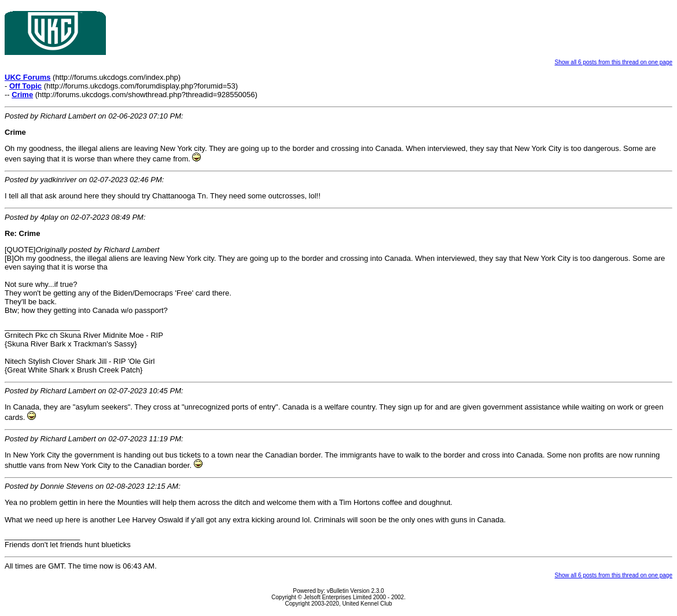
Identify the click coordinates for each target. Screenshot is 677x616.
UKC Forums (27, 77)
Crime (22, 95)
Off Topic (25, 86)
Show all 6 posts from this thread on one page (614, 62)
